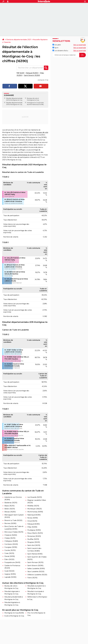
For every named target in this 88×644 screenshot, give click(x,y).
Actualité (57, 45)
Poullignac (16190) (34, 530)
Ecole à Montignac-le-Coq (14, 616)
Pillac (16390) (32, 527)
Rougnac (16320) (34, 542)
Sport (55, 48)
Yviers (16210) (32, 578)
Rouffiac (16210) (33, 539)
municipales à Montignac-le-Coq (20, 155)
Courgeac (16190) (11, 547)
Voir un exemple (80, 45)
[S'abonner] (69, 55)
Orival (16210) (32, 521)
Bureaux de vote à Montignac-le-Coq (33, 99)
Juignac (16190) (10, 574)
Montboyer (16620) (35, 509)
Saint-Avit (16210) (34, 545)
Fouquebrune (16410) (12, 562)
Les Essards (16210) (35, 497)
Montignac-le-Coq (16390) (14, 613)
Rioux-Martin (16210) (35, 533)
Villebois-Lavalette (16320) (37, 575)
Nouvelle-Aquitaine (40, 40)
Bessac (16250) (10, 512)
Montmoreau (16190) (35, 512)
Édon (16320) (9, 559)
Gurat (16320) (9, 571)
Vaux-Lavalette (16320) (36, 572)
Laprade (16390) (10, 577)
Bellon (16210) (10, 509)
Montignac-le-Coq (33, 103)
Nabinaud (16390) (34, 515)
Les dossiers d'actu (60, 51)
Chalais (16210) (10, 538)
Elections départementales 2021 (19, 40)
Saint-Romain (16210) (35, 562)
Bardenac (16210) (11, 503)
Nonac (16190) (33, 518)
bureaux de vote (42, 132)
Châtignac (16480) (11, 541)
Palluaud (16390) (32, 73)
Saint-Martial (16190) (35, 554)
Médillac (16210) (33, 506)
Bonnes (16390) (10, 523)
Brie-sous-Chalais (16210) (14, 532)
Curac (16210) (9, 553)
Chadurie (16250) (11, 535)
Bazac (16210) (9, 506)
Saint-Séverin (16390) (32, 75)
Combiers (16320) (11, 544)
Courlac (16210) (10, 550)
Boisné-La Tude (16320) (13, 520)
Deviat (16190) (10, 556)
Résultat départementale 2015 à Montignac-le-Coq (14, 104)
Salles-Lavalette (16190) (36, 569)
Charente (7, 42)
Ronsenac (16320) (34, 536)
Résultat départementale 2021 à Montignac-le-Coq (14, 99)
